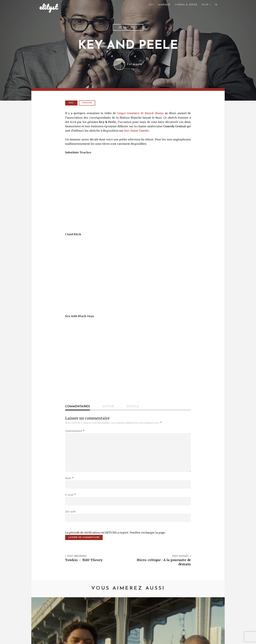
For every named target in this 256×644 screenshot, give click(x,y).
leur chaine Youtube (137, 131)
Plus (204, 5)
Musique (161, 5)
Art (147, 5)
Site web (70, 516)
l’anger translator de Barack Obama (140, 114)
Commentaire (75, 431)
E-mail (70, 499)
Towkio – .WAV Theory (85, 566)
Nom (69, 481)
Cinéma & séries (184, 5)
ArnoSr (138, 65)
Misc (71, 103)
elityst (48, 7)
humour (88, 103)
